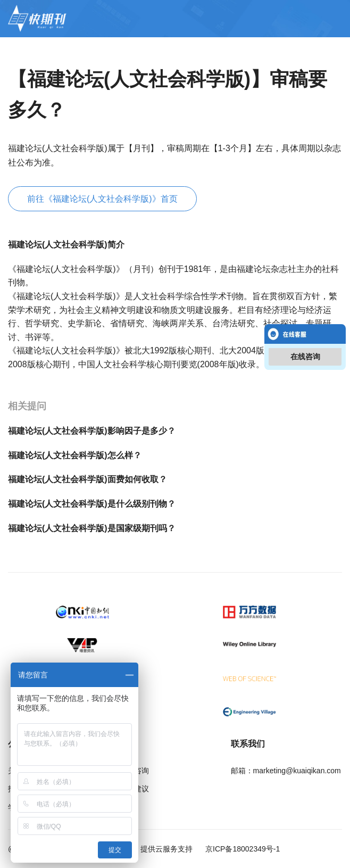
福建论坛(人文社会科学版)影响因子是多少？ (92, 431)
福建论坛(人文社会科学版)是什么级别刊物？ (92, 504)
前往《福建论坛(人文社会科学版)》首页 (102, 199)
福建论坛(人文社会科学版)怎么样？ (75, 455)
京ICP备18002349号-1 (241, 849)
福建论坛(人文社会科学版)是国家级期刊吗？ (92, 528)
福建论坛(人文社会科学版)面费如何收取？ (87, 479)
